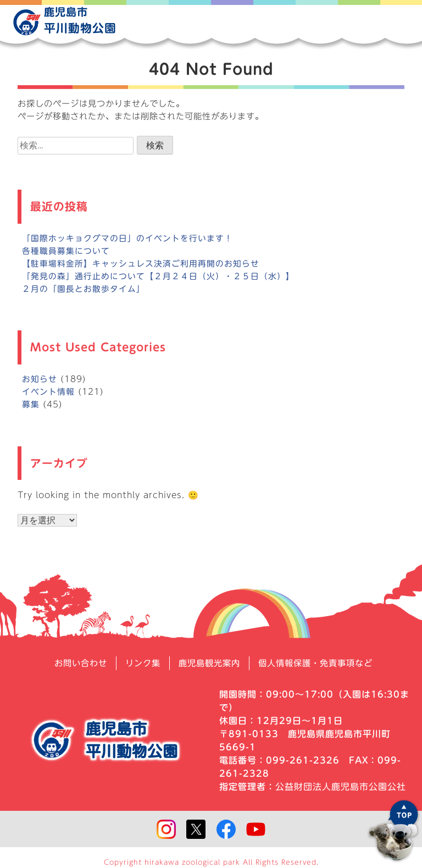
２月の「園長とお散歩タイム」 (84, 289)
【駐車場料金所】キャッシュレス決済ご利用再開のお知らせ (141, 264)
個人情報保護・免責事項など (320, 663)
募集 (31, 404)
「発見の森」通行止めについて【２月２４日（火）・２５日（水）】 (158, 276)
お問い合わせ (74, 663)
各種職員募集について (66, 251)
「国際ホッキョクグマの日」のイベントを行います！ (127, 238)
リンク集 (139, 663)
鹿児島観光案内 (209, 663)
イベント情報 (48, 392)
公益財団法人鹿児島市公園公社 (341, 786)
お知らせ (40, 379)
